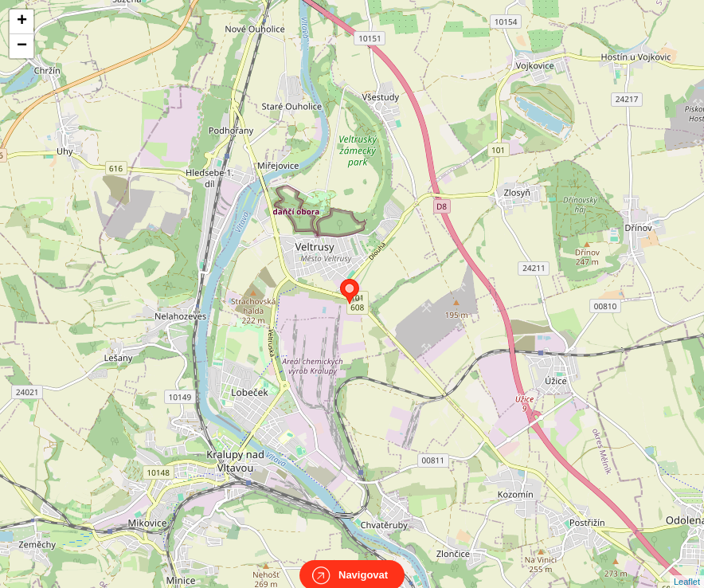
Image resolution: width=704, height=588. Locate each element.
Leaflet (687, 567)
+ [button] (22, 22)
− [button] (22, 46)
